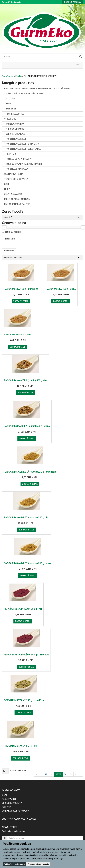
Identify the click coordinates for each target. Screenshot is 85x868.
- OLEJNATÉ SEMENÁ (15, 134)
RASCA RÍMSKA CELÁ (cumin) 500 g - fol (26, 380)
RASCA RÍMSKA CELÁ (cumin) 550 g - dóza (27, 426)
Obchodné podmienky (12, 803)
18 (51, 774)
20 (65, 774)
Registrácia (16, 2)
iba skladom (10, 239)
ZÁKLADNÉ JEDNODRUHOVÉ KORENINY (24, 94)
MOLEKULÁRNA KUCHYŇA (17, 199)
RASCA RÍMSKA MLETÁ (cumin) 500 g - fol (26, 517)
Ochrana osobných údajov (15, 811)
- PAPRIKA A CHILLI (14, 114)
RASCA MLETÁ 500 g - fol (18, 335)
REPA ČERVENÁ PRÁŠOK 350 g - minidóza (26, 655)
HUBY (7, 189)
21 (71, 774)
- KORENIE (10, 119)
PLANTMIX (10, 154)
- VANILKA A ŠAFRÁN (14, 124)
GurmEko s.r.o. (8, 76)
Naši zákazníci (9, 799)
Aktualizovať (9, 251)
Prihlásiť (6, 2)
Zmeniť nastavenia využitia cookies (19, 819)
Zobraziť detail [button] (21, 301)
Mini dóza (11, 109)
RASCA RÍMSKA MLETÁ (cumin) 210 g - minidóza (30, 472)
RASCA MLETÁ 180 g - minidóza (21, 289)
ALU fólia (11, 99)
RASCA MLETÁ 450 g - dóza (61, 289)
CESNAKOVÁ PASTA (14, 174)
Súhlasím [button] (8, 864)
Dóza (9, 104)
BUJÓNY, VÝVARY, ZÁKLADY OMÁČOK (23, 164)
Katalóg (19, 76)
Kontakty (7, 807)
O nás (5, 795)
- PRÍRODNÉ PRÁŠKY (14, 129)
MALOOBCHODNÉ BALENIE (17, 204)
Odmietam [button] (20, 864)
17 (46, 774)
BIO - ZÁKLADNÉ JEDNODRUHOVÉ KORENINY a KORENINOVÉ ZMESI (37, 89)
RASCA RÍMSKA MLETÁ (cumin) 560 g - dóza (28, 563)
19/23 (59, 774)
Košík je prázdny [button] (73, 2)
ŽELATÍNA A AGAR (13, 194)
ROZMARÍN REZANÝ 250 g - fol (20, 746)
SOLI (7, 184)
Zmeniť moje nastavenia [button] (38, 864)
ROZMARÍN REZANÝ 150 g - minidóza (24, 700)
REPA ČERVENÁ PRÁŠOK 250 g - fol (23, 609)
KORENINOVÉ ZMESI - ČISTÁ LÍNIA (22, 144)
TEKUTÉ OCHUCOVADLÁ (16, 179)
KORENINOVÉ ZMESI (15, 139)
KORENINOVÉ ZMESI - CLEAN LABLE (23, 149)
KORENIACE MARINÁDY (16, 169)
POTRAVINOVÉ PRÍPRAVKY (18, 159)
